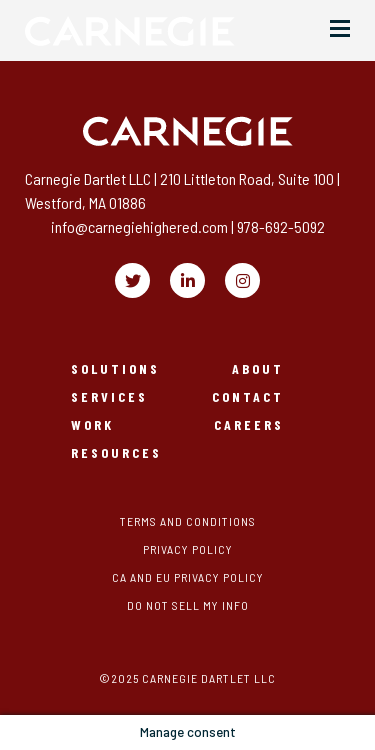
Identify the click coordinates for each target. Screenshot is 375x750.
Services (109, 397)
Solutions (115, 369)
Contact (248, 397)
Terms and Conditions (188, 521)
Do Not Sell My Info (188, 605)
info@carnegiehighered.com (139, 226)
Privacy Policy (188, 549)
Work (92, 425)
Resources (116, 453)
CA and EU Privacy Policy (188, 577)
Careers (249, 425)
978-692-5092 (281, 226)
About (258, 369)
